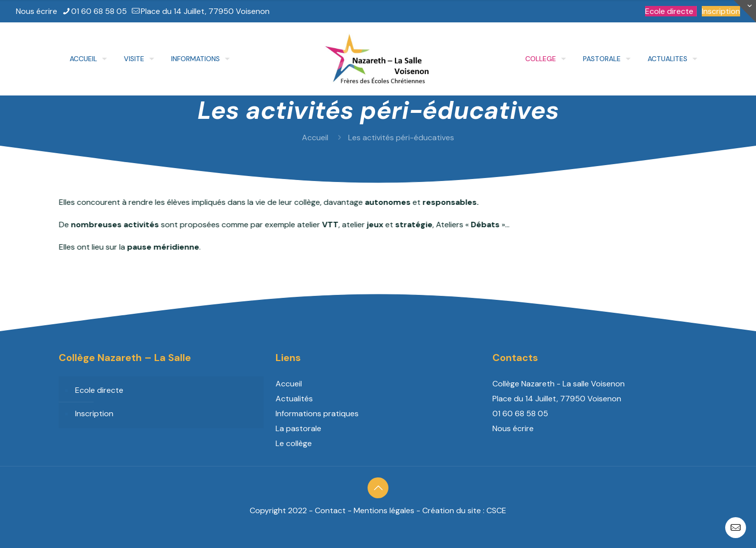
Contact (330, 510)
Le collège (294, 443)
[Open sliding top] (745, 11)
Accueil (315, 137)
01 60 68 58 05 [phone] (99, 11)
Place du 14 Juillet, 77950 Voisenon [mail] (205, 11)
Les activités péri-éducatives (401, 137)
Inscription (721, 11)
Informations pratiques (317, 413)
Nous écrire (37, 11)
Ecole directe (669, 11)
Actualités (294, 399)
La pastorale (298, 428)
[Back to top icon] (378, 488)
